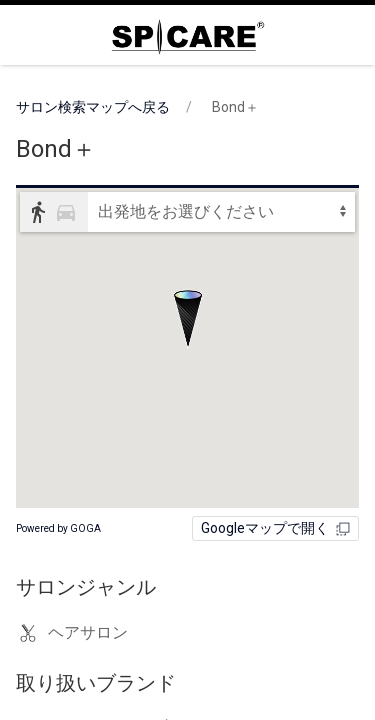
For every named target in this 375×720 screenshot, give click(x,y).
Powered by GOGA (58, 528)
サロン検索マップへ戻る (93, 107)
